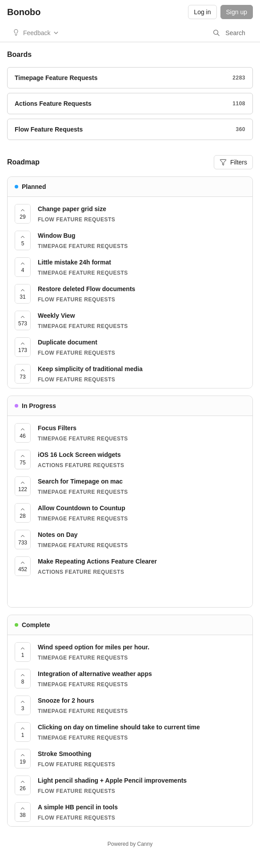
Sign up (237, 12)
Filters (233, 162)
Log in (202, 12)
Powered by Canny (130, 844)
